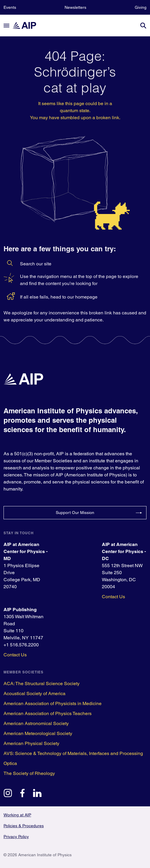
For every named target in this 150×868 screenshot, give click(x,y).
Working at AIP (17, 815)
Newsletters (75, 7)
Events (10, 7)
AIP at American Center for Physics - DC (124, 551)
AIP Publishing (20, 610)
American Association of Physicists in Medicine (53, 703)
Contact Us (113, 597)
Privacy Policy (16, 837)
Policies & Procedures (24, 826)
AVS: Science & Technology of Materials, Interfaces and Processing (73, 753)
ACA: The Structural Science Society (42, 684)
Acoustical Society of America (34, 693)
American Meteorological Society (38, 733)
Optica (10, 763)
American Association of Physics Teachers (48, 713)
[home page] (27, 25)
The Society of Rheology (29, 773)
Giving (141, 7)
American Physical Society (31, 743)
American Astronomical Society (36, 723)
